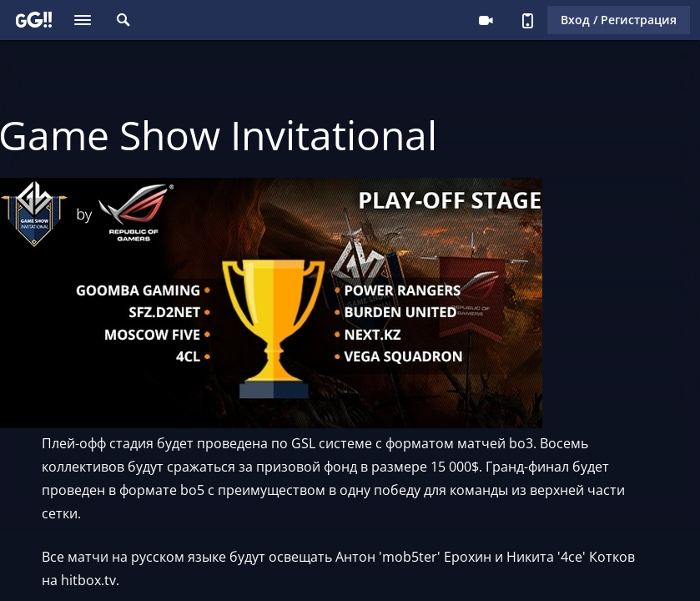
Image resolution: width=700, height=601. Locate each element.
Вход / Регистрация (619, 20)
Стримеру (486, 20)
